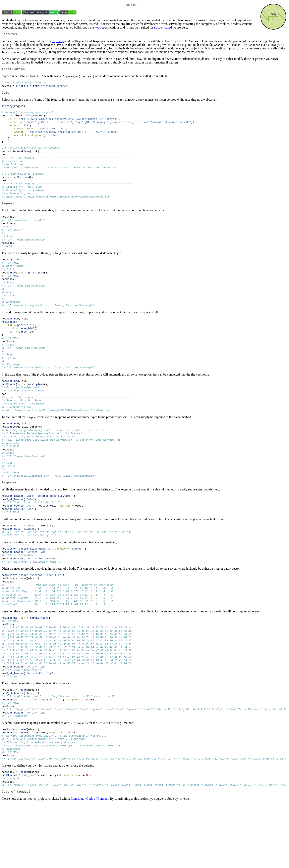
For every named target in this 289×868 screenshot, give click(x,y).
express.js (58, 43)
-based (163, 28)
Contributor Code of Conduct (90, 863)
